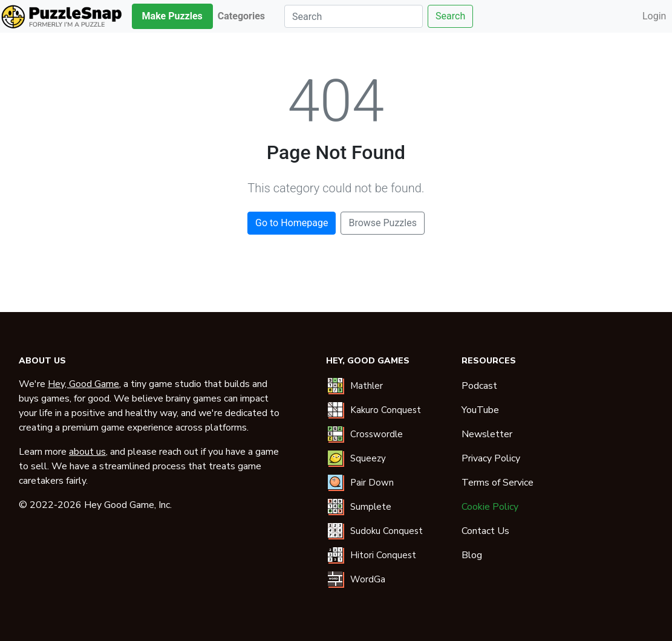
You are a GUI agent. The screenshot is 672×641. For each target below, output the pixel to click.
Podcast (479, 386)
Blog (472, 555)
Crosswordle (377, 434)
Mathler (367, 386)
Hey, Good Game (83, 384)
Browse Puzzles (383, 223)
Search (450, 16)
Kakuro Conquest (386, 410)
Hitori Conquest (383, 555)
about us (87, 452)
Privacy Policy (491, 458)
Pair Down (372, 483)
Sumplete (371, 507)
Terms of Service (497, 483)
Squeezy (368, 458)
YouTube (480, 410)
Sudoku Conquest (387, 531)
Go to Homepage (292, 223)
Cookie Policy (490, 507)
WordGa (368, 579)
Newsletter (487, 434)
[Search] (354, 16)
